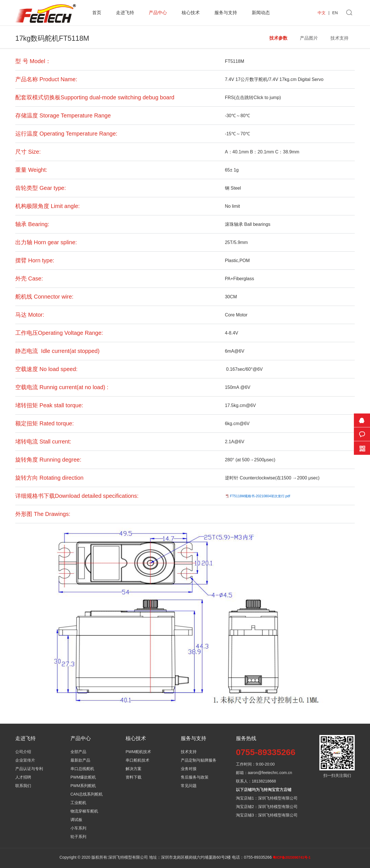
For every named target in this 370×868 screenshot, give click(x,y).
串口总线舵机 (82, 769)
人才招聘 (23, 777)
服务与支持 (226, 13)
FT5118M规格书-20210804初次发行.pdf (260, 496)
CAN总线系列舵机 (87, 794)
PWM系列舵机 (83, 786)
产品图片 (309, 38)
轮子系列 (78, 837)
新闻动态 (261, 13)
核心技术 (191, 13)
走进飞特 (125, 13)
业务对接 (189, 769)
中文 (322, 13)
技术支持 (339, 38)
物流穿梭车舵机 (84, 811)
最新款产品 (80, 760)
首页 (97, 13)
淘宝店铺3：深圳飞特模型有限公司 (267, 815)
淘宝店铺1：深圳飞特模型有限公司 (267, 798)
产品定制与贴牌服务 (199, 760)
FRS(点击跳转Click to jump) (253, 97)
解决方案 (134, 769)
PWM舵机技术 (138, 752)
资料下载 (134, 777)
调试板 (76, 820)
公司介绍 (23, 752)
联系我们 (23, 786)
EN (335, 13)
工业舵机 (78, 803)
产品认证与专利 (29, 769)
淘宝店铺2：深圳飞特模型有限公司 (267, 807)
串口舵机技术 (137, 760)
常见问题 (189, 786)
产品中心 (158, 13)
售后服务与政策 (195, 777)
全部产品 (78, 752)
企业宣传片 (25, 760)
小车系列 (78, 828)
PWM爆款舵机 (83, 777)
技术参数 (278, 38)
